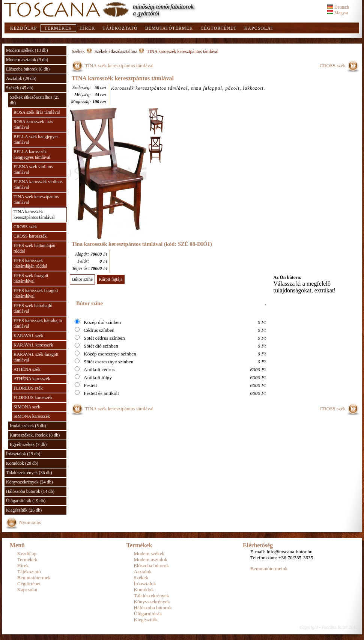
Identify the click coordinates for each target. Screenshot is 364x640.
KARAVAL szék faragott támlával (36, 357)
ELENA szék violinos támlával (33, 169)
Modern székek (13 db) (27, 50)
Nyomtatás (30, 522)
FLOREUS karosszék (33, 398)
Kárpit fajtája (111, 279)
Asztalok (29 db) (21, 78)
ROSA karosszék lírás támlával (33, 124)
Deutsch (338, 7)
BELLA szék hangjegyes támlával (36, 139)
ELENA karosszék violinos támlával (38, 184)
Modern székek (149, 553)
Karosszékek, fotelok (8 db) (35, 435)
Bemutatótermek (169, 28)
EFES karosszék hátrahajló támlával (38, 323)
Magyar (338, 13)
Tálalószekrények (152, 596)
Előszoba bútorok (152, 565)
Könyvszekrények (152, 602)
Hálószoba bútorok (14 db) (30, 491)
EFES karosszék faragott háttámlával (36, 293)
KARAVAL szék (28, 336)
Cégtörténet (218, 28)
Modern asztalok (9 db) (27, 60)
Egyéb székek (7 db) (28, 444)
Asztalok (143, 571)
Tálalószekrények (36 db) (29, 473)
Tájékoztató (120, 28)
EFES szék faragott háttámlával (31, 278)
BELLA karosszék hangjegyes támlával (32, 154)
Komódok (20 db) (22, 463)
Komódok (144, 590)
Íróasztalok (145, 584)
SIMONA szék (27, 407)
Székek (78, 51)
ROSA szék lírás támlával (37, 112)
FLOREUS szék (28, 388)
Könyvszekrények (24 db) (29, 482)
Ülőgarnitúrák (148, 614)
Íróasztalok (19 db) (23, 454)
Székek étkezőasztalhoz (116, 51)
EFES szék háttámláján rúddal (34, 248)
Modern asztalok (151, 559)
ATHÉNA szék (27, 369)
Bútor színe (82, 279)
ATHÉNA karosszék (32, 379)
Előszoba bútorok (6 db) (28, 69)
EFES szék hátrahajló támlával (33, 308)
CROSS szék (25, 227)
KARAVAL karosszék (33, 345)
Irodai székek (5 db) (28, 426)
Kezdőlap (23, 28)
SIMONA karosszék (32, 416)
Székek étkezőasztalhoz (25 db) (35, 100)
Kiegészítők (146, 620)
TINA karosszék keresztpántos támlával (34, 215)
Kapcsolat (259, 28)
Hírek (87, 28)
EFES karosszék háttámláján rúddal (30, 263)
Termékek (58, 28)
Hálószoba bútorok (153, 608)
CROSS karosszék (30, 236)
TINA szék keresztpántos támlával (36, 200)
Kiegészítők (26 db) (24, 510)
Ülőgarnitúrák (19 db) (26, 501)
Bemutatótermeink (269, 568)
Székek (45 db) (20, 88)
